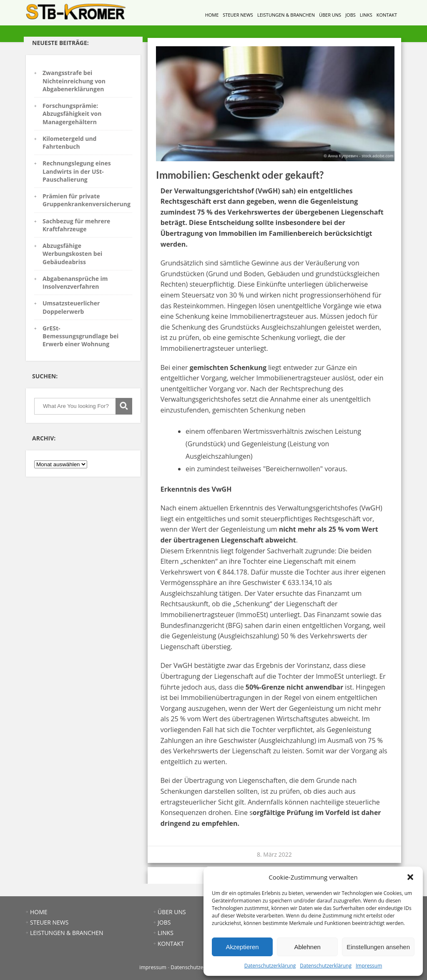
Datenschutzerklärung (270, 966)
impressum (153, 967)
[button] (410, 877)
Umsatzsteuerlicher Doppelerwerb (71, 307)
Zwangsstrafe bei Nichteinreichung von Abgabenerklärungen (74, 81)
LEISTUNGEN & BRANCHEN (286, 15)
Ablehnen (307, 947)
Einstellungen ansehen (378, 947)
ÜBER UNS (330, 15)
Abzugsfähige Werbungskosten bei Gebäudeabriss (72, 254)
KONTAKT (387, 15)
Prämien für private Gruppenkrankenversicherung (87, 200)
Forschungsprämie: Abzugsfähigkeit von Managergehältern (72, 114)
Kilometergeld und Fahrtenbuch (69, 142)
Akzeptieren (242, 947)
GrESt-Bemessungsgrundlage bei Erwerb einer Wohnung (80, 336)
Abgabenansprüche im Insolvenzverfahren (75, 282)
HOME (212, 15)
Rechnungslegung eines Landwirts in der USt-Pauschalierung (77, 171)
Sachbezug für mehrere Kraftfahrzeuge (76, 225)
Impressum (369, 966)
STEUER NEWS (238, 15)
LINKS (366, 15)
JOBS (350, 15)
